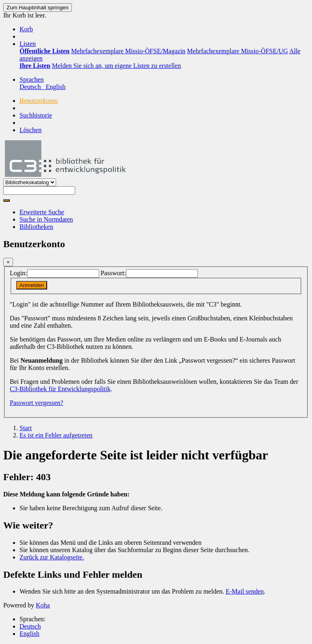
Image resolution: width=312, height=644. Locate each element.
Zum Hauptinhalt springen (38, 8)
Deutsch (30, 626)
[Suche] (6, 200)
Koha (43, 605)
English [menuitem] (55, 87)
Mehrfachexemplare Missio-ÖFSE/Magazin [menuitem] (128, 51)
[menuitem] (44, 51)
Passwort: (113, 273)
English (29, 634)
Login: (18, 273)
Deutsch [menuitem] (32, 87)
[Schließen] (8, 262)
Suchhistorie (36, 115)
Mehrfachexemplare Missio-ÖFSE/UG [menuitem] (237, 51)
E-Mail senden (245, 591)
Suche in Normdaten (46, 219)
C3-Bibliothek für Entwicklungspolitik (60, 389)
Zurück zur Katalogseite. (52, 557)
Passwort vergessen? (37, 403)
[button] (26, 29)
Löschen (30, 130)
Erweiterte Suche (42, 212)
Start (26, 428)
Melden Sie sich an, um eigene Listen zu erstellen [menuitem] (117, 66)
